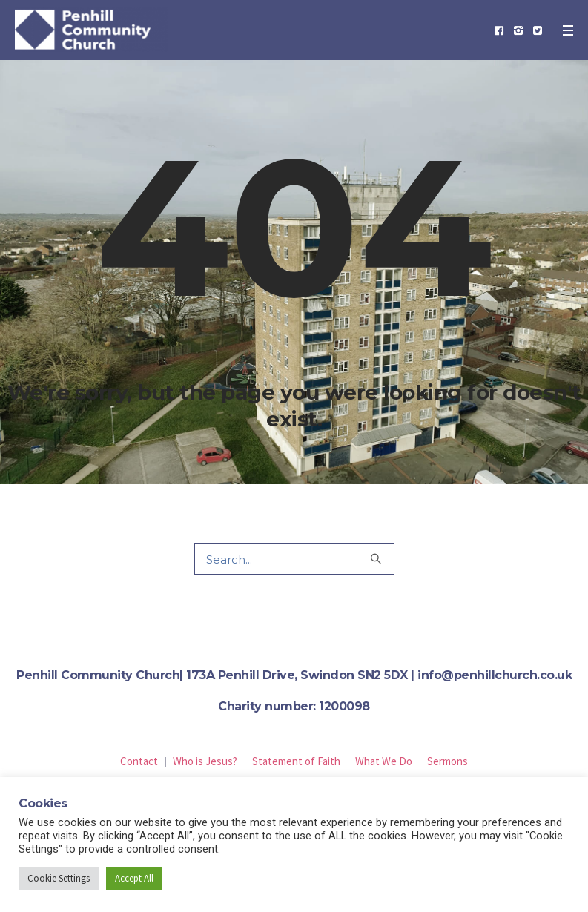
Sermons (447, 761)
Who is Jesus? (205, 761)
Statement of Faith (296, 761)
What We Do (384, 761)
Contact (139, 761)
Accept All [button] (134, 878)
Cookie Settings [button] (59, 878)
